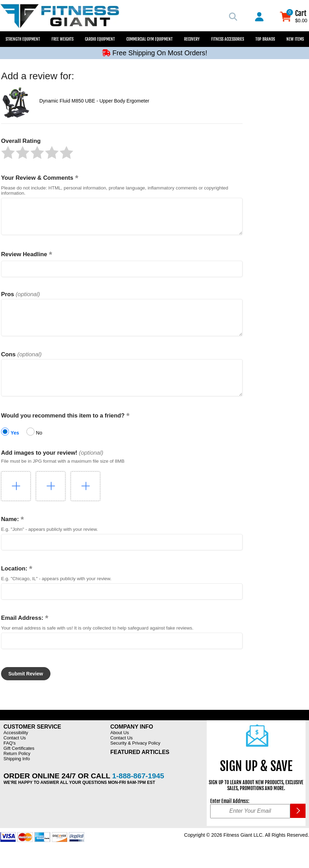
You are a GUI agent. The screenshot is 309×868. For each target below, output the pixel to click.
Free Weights (62, 39)
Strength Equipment (23, 39)
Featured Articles (140, 768)
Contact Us (15, 753)
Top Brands (265, 39)
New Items (295, 39)
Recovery (192, 39)
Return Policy (17, 769)
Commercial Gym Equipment (149, 39)
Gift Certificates (19, 764)
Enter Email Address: (230, 817)
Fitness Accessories (228, 39)
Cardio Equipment (100, 39)
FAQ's (10, 759)
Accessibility (16, 748)
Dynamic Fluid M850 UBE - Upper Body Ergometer (94, 101)
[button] (8, 153)
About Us (120, 748)
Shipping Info (17, 774)
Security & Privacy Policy (135, 759)
